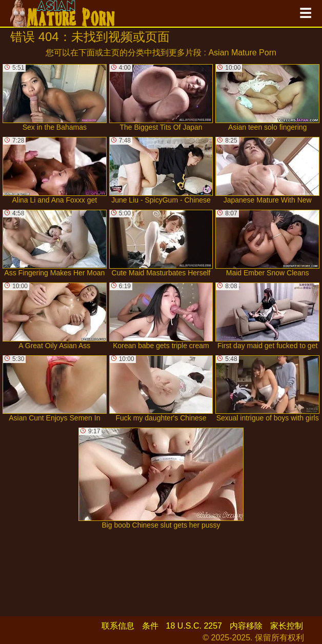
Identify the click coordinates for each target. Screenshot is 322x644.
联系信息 (118, 626)
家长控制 (287, 626)
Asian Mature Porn (242, 53)
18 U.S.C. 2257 (194, 626)
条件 (150, 626)
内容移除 (246, 626)
